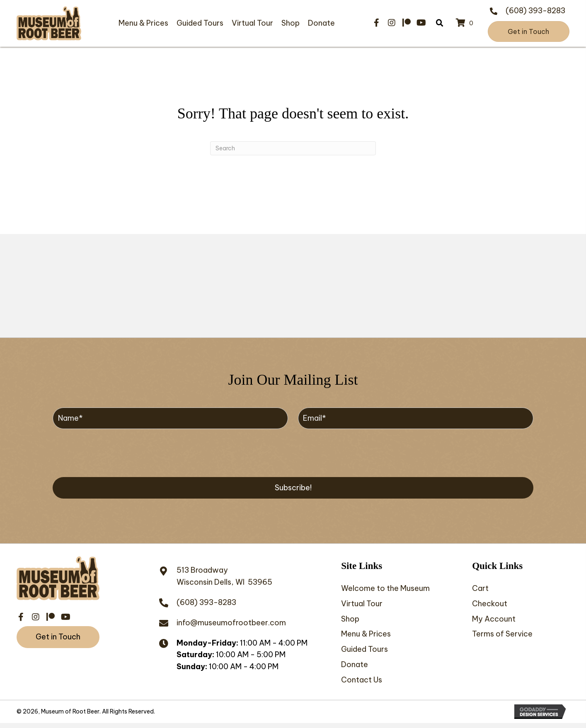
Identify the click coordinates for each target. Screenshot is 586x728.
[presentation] (116, 452)
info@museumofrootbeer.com (231, 623)
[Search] (293, 148)
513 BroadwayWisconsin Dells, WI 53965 (224, 576)
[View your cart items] (466, 23)
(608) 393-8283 (535, 11)
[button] (377, 23)
